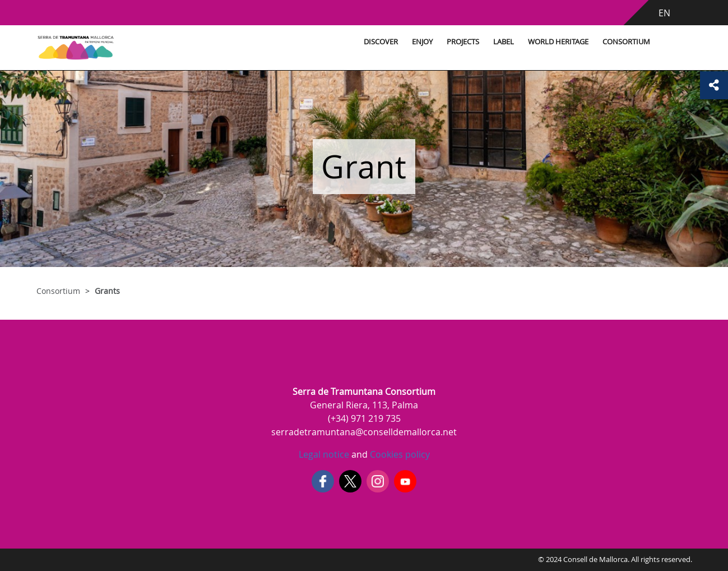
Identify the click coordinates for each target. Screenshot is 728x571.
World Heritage (558, 42)
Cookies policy (399, 454)
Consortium (626, 42)
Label (504, 42)
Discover (381, 42)
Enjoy (422, 42)
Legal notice (324, 454)
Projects (463, 42)
